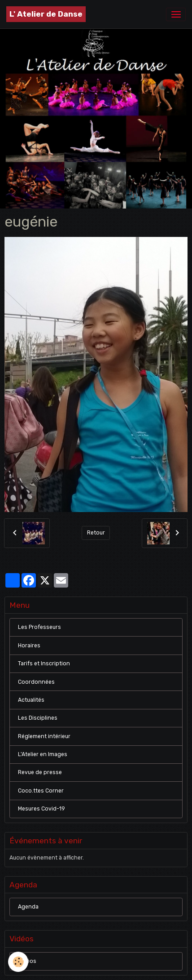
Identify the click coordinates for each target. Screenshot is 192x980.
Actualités (31, 700)
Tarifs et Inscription (44, 664)
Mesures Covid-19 (41, 809)
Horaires (29, 646)
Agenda (28, 907)
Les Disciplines (38, 718)
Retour (96, 533)
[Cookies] (18, 962)
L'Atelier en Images (43, 754)
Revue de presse (40, 772)
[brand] (46, 14)
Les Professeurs (39, 627)
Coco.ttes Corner (41, 791)
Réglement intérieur (44, 736)
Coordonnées (36, 682)
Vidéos (27, 961)
